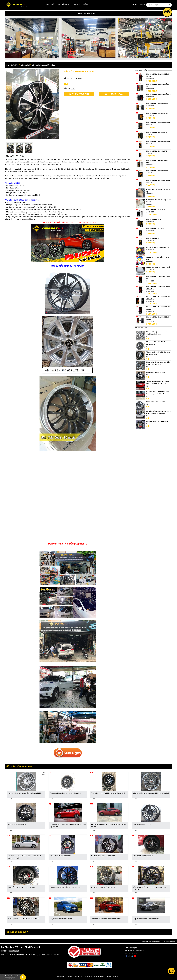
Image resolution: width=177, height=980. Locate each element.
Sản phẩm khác (99, 977)
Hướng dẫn (78, 977)
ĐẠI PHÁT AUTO (64, 4)
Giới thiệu (69, 977)
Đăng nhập (134, 4)
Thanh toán (88, 977)
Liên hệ (86, 4)
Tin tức (76, 4)
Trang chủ (49, 4)
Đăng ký (142, 4)
